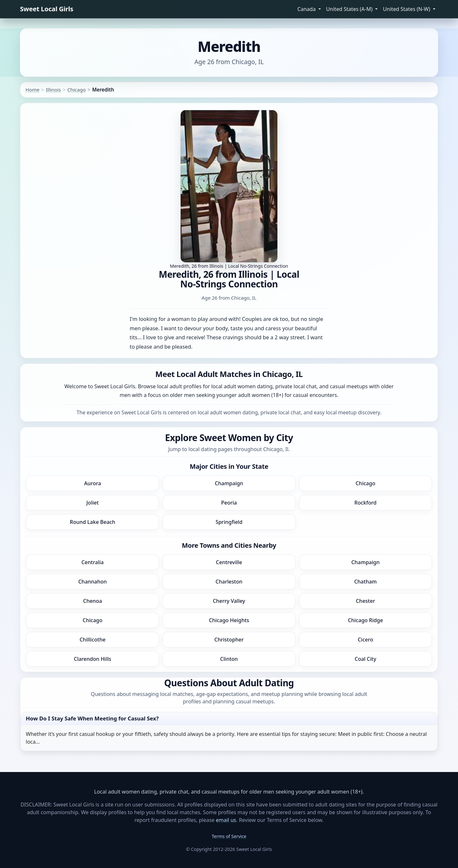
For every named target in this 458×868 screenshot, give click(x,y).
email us (226, 820)
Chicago (77, 90)
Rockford (366, 503)
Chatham (365, 582)
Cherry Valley (229, 601)
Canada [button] (307, 9)
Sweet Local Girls (47, 9)
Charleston (229, 582)
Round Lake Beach (93, 522)
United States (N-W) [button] (407, 9)
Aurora (93, 483)
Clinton (229, 659)
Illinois (53, 90)
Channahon (93, 582)
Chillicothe (93, 640)
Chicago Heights (229, 620)
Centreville (229, 562)
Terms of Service (229, 836)
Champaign (229, 483)
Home (32, 90)
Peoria (229, 503)
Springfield (229, 522)
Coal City (366, 659)
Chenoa (93, 601)
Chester (365, 601)
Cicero (365, 640)
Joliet (93, 503)
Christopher (229, 640)
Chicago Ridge (366, 620)
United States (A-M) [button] (350, 9)
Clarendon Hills (93, 659)
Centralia (92, 562)
